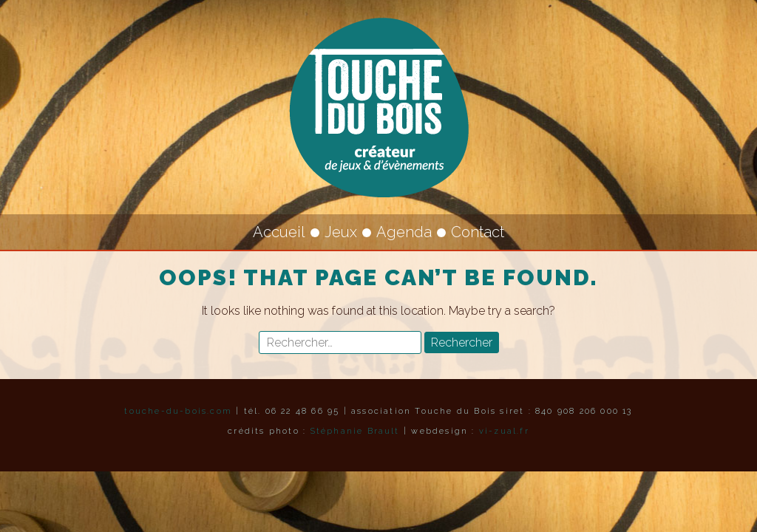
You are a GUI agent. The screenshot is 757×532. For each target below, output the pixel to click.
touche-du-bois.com (178, 411)
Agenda (404, 232)
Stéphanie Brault (355, 431)
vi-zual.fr (504, 431)
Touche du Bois (378, 107)
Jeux (341, 232)
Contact (478, 232)
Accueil (279, 232)
